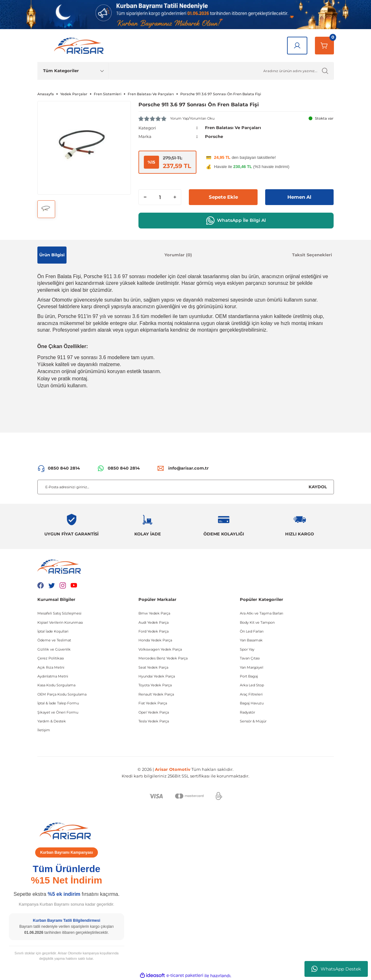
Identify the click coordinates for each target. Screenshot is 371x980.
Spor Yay (247, 649)
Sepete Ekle (223, 197)
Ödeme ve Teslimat (54, 640)
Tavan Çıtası (250, 658)
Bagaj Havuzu (252, 703)
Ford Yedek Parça (154, 631)
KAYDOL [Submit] (318, 487)
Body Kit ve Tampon (257, 622)
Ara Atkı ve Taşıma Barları (262, 613)
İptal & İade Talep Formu (58, 703)
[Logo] (80, 45)
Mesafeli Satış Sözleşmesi (59, 613)
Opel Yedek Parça (154, 712)
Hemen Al (300, 197)
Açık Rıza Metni (51, 667)
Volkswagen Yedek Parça (160, 649)
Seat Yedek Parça (153, 667)
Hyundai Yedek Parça (157, 676)
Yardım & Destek (52, 721)
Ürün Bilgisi (52, 255)
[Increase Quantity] (175, 197)
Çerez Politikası (51, 658)
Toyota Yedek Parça (155, 685)
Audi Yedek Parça (154, 622)
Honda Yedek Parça (155, 640)
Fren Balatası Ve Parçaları (233, 128)
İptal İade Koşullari (53, 631)
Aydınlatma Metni (53, 676)
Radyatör (247, 712)
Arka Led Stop (252, 685)
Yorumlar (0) (178, 255)
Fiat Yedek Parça (153, 703)
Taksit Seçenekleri (312, 255)
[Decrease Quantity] (145, 197)
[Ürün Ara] (221, 71)
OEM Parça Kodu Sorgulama (62, 694)
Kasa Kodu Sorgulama (56, 685)
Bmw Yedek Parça (154, 613)
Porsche (214, 136)
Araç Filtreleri (251, 694)
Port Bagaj (249, 676)
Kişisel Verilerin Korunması (60, 622)
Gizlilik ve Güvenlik (54, 649)
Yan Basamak (251, 640)
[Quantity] (160, 197)
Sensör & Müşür (253, 721)
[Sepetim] (324, 46)
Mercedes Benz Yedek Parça (163, 658)
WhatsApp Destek (336, 969)
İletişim (44, 730)
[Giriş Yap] (297, 46)
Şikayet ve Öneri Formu (58, 712)
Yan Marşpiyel (252, 667)
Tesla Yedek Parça (154, 721)
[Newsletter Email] (186, 487)
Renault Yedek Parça (156, 694)
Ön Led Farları (252, 631)
